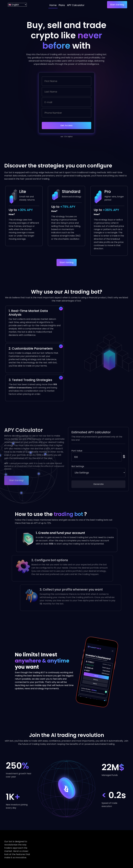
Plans (62, 5)
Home (53, 5)
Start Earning (117, 5)
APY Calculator (76, 5)
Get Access (66, 125)
